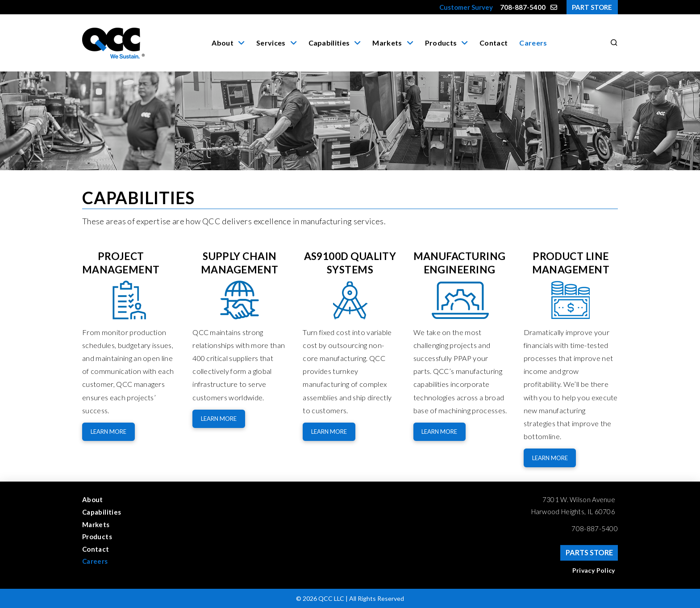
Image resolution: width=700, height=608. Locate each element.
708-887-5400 (595, 528)
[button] (612, 43)
